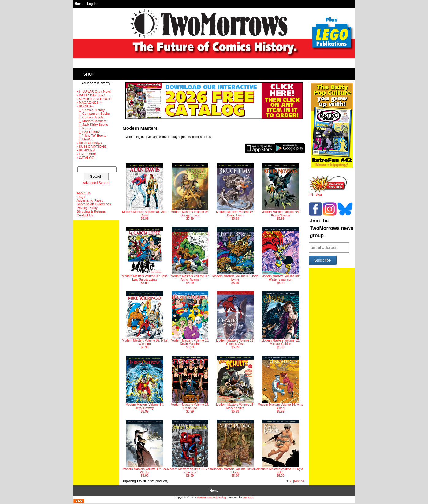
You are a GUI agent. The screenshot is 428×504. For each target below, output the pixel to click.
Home (79, 4)
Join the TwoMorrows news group (332, 228)
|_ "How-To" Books (92, 136)
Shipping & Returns (91, 211)
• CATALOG (86, 158)
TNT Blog (328, 193)
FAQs (81, 197)
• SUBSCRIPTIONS (92, 147)
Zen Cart (248, 498)
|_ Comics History (91, 110)
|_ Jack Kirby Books (93, 125)
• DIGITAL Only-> (90, 143)
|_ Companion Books (93, 114)
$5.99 (145, 192)
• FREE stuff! (86, 154)
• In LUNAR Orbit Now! (94, 91)
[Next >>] (299, 481)
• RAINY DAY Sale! (91, 95)
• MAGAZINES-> (89, 103)
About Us (84, 193)
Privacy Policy (87, 208)
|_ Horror (84, 128)
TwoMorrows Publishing (211, 498)
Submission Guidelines (94, 204)
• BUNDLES (86, 150)
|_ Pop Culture (88, 132)
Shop (89, 74)
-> (85, 106)
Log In (92, 4)
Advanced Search (96, 183)
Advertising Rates (90, 200)
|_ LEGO (84, 139)
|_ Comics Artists (90, 117)
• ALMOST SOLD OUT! (94, 99)
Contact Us (85, 215)
